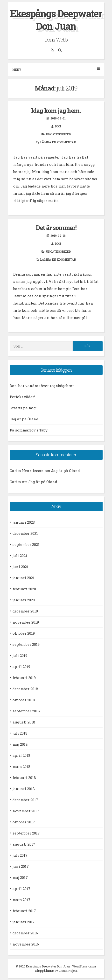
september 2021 (26, 544)
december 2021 (25, 533)
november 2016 (26, 944)
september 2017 (26, 833)
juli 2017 (20, 855)
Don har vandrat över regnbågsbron (42, 386)
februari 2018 (24, 778)
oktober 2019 (24, 633)
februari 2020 (24, 589)
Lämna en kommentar (58, 142)
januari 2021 (24, 578)
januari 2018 (24, 789)
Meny (56, 69)
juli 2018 (20, 733)
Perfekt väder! (22, 397)
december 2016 (25, 933)
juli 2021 (20, 556)
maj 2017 (20, 877)
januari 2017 (24, 922)
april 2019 (21, 667)
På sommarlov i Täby (29, 430)
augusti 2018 (24, 722)
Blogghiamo (44, 971)
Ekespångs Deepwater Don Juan (56, 20)
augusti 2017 (24, 844)
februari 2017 (24, 911)
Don (58, 126)
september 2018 (26, 711)
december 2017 (25, 800)
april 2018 (21, 755)
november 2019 (26, 622)
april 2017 (21, 889)
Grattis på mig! (23, 408)
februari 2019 (24, 678)
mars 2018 (21, 766)
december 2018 (25, 689)
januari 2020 (24, 600)
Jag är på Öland (24, 419)
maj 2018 (20, 744)
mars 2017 (21, 900)
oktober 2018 (24, 700)
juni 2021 (21, 567)
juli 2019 (20, 655)
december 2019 (25, 611)
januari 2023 (24, 522)
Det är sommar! (56, 228)
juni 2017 (21, 866)
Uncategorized (58, 134)
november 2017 (26, 811)
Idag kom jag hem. (56, 111)
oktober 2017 (24, 822)
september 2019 (26, 644)
